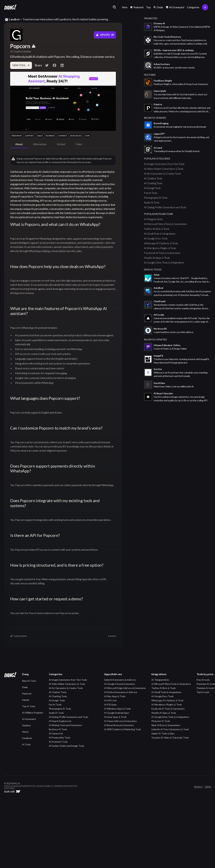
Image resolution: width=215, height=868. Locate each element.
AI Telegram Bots (153, 219)
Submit (26, 700)
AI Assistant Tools (58, 742)
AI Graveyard (29, 719)
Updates (26, 725)
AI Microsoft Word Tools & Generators (166, 224)
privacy (198, 787)
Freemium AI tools (206, 684)
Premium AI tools (205, 688)
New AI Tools (29, 681)
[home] (10, 7)
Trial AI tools (203, 692)
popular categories (157, 159)
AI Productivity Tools (60, 738)
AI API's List (110, 700)
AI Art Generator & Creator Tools (162, 173)
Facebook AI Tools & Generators (162, 253)
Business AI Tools (58, 729)
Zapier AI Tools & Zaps (163, 733)
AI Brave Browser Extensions (119, 725)
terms (207, 787)
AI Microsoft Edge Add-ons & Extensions (125, 688)
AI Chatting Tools (153, 183)
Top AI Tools (29, 706)
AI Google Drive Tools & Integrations (164, 262)
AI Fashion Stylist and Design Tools (67, 746)
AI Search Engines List (60, 721)
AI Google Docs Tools (156, 238)
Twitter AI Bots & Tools (157, 229)
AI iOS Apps (110, 704)
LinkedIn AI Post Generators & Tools (170, 729)
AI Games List (56, 733)
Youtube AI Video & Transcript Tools (170, 738)
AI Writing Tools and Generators (65, 725)
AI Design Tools (152, 188)
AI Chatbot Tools (153, 178)
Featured (27, 693)
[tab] (19, 144)
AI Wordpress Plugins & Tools (160, 248)
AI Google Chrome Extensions (120, 684)
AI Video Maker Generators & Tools (164, 169)
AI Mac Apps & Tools (115, 696)
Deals (25, 687)
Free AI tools (203, 680)
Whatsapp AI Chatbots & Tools (161, 243)
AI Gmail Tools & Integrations (160, 234)
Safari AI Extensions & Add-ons (120, 680)
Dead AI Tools (153, 269)
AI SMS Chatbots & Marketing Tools (123, 729)
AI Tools (26, 744)
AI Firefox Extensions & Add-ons (121, 692)
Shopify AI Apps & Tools (157, 258)
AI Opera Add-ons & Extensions (120, 721)
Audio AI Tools (152, 202)
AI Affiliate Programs (33, 713)
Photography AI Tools (156, 198)
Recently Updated (155, 339)
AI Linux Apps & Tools (115, 717)
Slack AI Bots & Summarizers (166, 725)
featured (150, 75)
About (25, 732)
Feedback (27, 738)
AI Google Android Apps (117, 713)
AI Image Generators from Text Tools (164, 164)
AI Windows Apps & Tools (118, 709)
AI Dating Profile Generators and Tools (165, 207)
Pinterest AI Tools (161, 721)
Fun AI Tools (151, 193)
